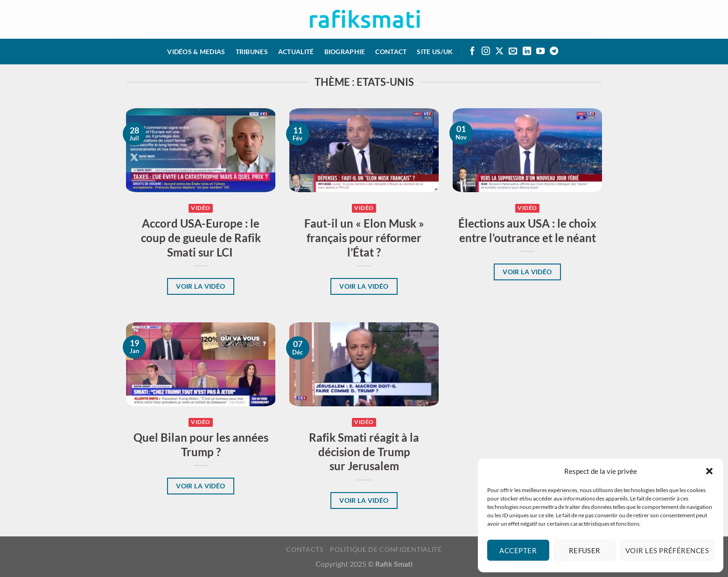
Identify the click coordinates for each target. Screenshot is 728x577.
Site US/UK (435, 52)
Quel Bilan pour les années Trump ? (201, 445)
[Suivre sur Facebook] (472, 52)
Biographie (345, 52)
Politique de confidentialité (386, 549)
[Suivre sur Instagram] (486, 52)
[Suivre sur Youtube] (540, 52)
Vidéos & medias (196, 52)
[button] (709, 471)
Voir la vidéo (201, 286)
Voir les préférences (667, 550)
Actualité (296, 52)
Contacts (304, 549)
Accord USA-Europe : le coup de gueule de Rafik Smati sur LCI (201, 238)
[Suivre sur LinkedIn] (527, 52)
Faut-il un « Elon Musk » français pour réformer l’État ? (364, 238)
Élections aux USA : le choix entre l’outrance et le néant (527, 231)
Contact (391, 52)
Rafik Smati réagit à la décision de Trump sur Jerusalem (364, 452)
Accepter (518, 550)
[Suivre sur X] (499, 52)
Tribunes (252, 52)
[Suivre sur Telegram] (554, 52)
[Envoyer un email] (513, 52)
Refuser (585, 550)
